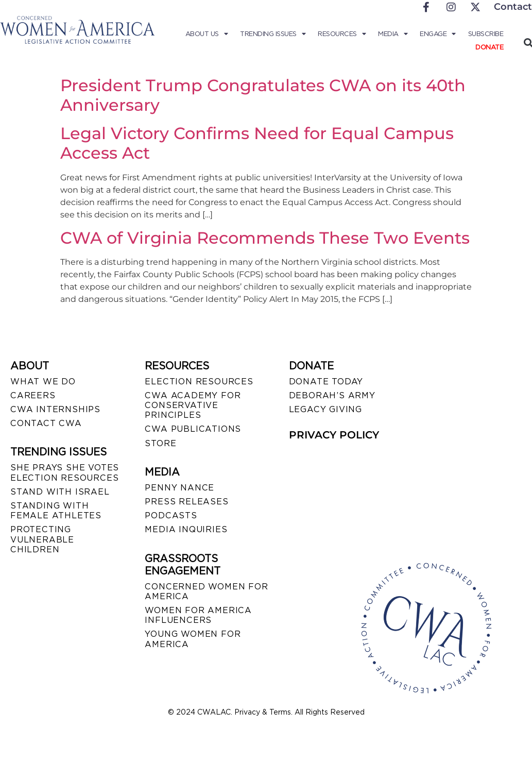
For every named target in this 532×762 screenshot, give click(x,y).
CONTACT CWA (46, 423)
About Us (208, 34)
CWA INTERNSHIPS (55, 409)
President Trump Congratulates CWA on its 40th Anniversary (263, 95)
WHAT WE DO (43, 382)
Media (393, 34)
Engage (438, 34)
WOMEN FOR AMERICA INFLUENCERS (198, 615)
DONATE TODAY (326, 382)
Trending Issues (274, 34)
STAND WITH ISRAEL (60, 492)
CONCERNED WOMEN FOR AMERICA (206, 591)
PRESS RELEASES (186, 502)
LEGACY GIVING (325, 409)
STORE (160, 443)
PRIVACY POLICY (334, 435)
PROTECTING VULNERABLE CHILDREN (42, 539)
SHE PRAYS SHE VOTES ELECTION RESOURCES (65, 472)
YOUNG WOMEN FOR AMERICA (193, 639)
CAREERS (33, 395)
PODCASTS (171, 515)
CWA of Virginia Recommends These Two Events (265, 238)
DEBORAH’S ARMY (332, 395)
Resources (342, 34)
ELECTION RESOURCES (199, 382)
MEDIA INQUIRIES (186, 529)
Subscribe (486, 34)
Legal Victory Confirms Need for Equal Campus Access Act (257, 143)
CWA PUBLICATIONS (193, 429)
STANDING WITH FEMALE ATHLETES (56, 511)
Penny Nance (179, 488)
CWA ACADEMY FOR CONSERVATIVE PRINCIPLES (193, 405)
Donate (489, 47)
